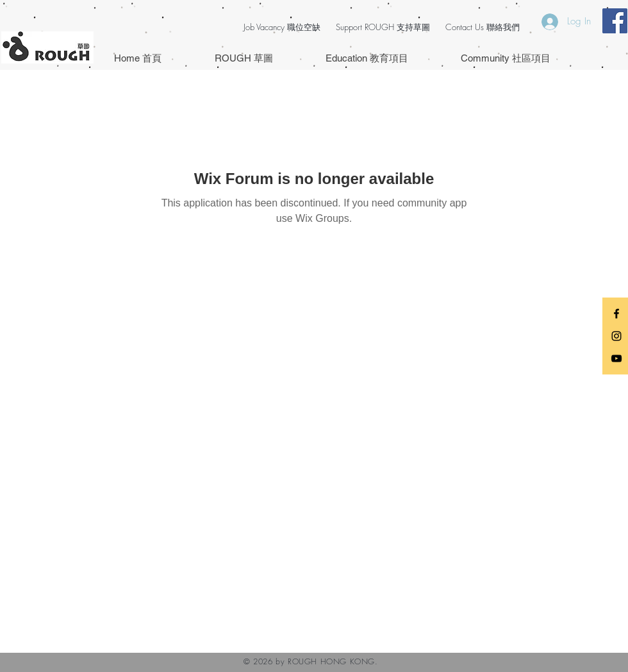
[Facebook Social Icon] (615, 21)
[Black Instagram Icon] (616, 336)
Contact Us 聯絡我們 (483, 27)
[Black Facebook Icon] (616, 314)
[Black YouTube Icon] (616, 358)
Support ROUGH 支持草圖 (383, 27)
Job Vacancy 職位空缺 (282, 27)
